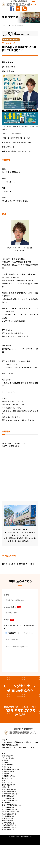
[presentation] (20, 657)
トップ (4, 25)
